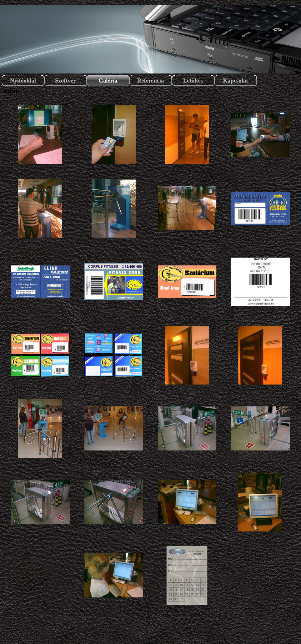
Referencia (151, 80)
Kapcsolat (236, 80)
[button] (40, 135)
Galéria (108, 80)
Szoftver (65, 80)
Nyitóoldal (23, 80)
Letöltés (193, 80)
